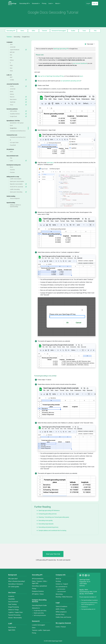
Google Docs (13, 128)
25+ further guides (14, 587)
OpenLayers (47, 630)
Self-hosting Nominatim (40, 615)
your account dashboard (80, 63)
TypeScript (18, 102)
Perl (11, 55)
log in (81, 76)
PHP (11, 58)
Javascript (13, 47)
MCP (11, 77)
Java (11, 44)
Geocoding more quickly (46, 520)
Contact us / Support (62, 584)
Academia (11, 596)
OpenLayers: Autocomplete (17, 181)
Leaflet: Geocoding (15, 189)
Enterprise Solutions (38, 591)
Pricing (44, 3)
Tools (84, 31)
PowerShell (13, 145)
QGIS (11, 152)
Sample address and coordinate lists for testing (52, 531)
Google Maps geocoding (40, 611)
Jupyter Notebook (18, 50)
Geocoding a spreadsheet (39, 586)
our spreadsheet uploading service (71, 81)
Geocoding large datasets (46, 524)
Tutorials (44, 31)
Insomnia (12, 170)
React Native (18, 99)
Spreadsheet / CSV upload (17, 123)
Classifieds (11, 599)
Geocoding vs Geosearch (16, 584)
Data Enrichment (13, 602)
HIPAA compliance (61, 612)
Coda (18, 161)
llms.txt (14, 627)
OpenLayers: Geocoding (18, 192)
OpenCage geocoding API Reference (49, 510)
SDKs (33, 31)
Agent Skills (12, 630)
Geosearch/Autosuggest (59, 31)
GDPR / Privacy (60, 609)
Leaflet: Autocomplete (16, 179)
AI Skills (18, 80)
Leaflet (40, 630)
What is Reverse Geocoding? (17, 581)
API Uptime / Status (38, 594)
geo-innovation (61, 589)
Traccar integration (15, 198)
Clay (11, 158)
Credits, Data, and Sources (63, 617)
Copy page (89, 44)
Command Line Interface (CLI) (18, 131)
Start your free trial (53, 554)
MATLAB (12, 52)
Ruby (11, 65)
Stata (11, 71)
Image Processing (13, 607)
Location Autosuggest (38, 625)
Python (12, 60)
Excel (11, 126)
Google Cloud (18, 116)
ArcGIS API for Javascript (18, 187)
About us (58, 579)
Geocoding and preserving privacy (48, 527)
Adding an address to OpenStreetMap (15, 206)
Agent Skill (35, 583)
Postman (12, 172)
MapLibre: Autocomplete (18, 184)
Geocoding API (11, 31)
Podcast (63, 627)
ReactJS (18, 97)
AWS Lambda (18, 111)
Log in (88, 3)
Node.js (12, 94)
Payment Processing (14, 615)
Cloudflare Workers (18, 114)
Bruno (11, 167)
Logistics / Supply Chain (15, 612)
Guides (73, 31)
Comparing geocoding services (48, 514)
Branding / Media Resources (64, 597)
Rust (11, 68)
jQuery (12, 92)
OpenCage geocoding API (61, 49)
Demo (22, 31)
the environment (62, 592)
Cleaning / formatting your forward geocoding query (54, 517)
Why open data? (13, 579)
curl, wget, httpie (14, 143)
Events (58, 627)
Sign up (95, 3)
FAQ (95, 31)
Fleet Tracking (12, 604)
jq (10, 140)
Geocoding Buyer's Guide (39, 605)
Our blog (58, 581)
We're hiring (59, 594)
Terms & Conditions (61, 607)
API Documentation (38, 579)
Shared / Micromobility (15, 618)
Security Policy (60, 615)
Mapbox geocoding (39, 613)
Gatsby (18, 86)
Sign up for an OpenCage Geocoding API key (51, 76)
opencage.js (50, 163)
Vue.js (18, 105)
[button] (25, 4)
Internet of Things (13, 610)
